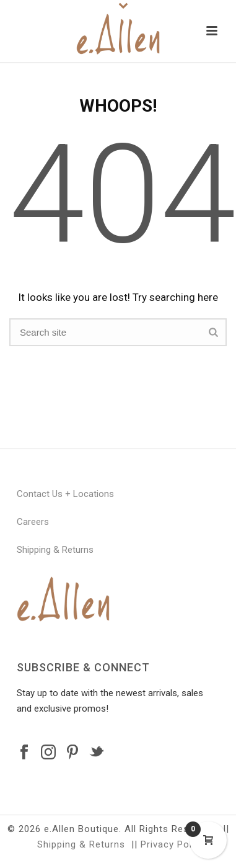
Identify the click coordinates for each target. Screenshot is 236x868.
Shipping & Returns (55, 550)
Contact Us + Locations (65, 494)
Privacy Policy (173, 844)
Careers (33, 522)
